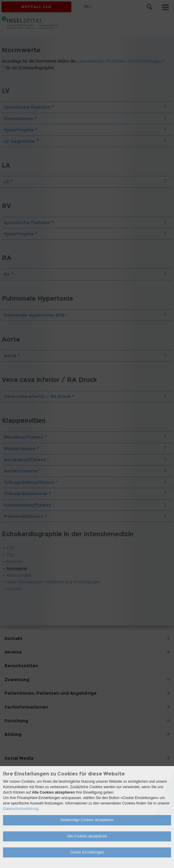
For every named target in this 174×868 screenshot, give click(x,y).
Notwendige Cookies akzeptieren (87, 820)
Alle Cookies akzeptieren (87, 836)
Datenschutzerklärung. (21, 809)
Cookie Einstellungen (87, 852)
